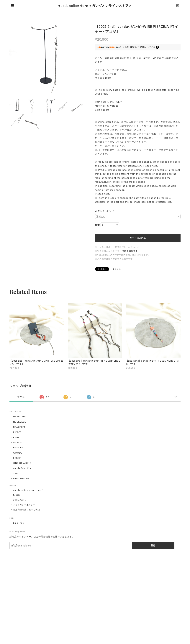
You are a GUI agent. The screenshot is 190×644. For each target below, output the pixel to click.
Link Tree (19, 523)
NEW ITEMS (20, 417)
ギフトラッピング (105, 211)
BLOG (17, 495)
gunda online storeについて (28, 490)
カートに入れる (138, 238)
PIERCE (17, 432)
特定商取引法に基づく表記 (27, 509)
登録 (153, 546)
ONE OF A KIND (22, 463)
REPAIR (17, 458)
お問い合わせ (20, 500)
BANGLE (18, 448)
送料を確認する (130, 251)
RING (16, 437)
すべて (21, 397)
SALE (16, 473)
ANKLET (18, 442)
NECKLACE (20, 422)
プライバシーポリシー (24, 505)
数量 (97, 225)
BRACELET (19, 427)
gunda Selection (22, 468)
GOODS (18, 453)
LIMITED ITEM (21, 479)
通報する (117, 269)
